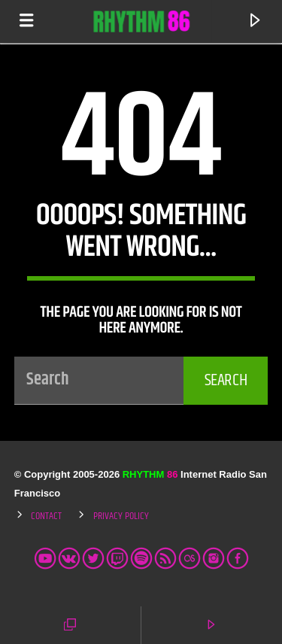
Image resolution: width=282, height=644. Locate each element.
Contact (46, 516)
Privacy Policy (121, 516)
